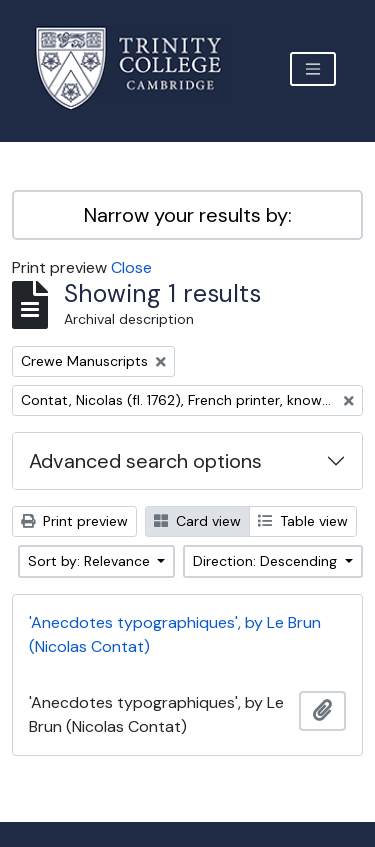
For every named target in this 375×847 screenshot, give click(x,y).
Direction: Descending (267, 561)
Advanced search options (145, 461)
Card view (197, 521)
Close (131, 267)
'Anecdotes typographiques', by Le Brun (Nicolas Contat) (175, 634)
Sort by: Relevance (91, 561)
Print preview (74, 521)
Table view (303, 521)
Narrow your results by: (188, 215)
